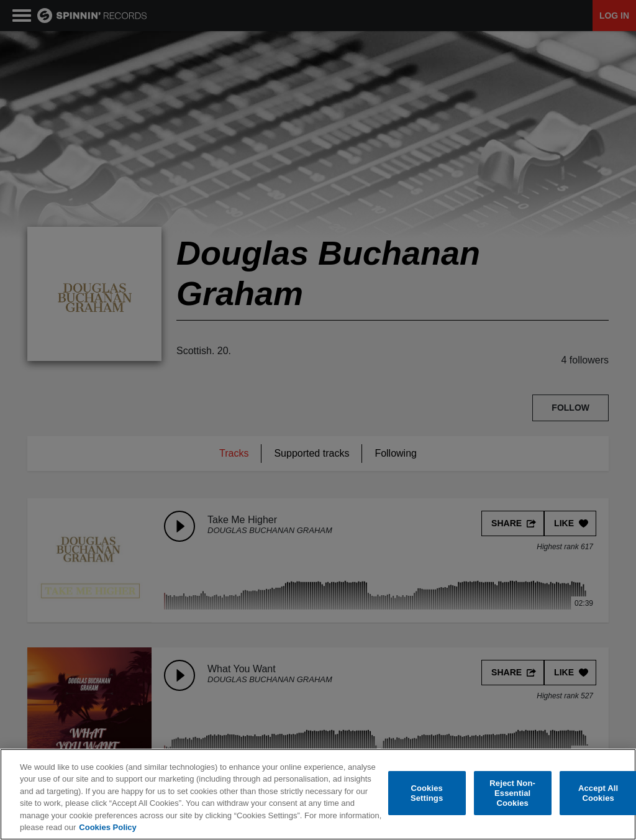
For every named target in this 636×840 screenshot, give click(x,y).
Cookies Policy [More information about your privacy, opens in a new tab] (107, 827)
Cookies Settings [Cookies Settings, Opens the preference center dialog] (427, 793)
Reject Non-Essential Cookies (512, 793)
